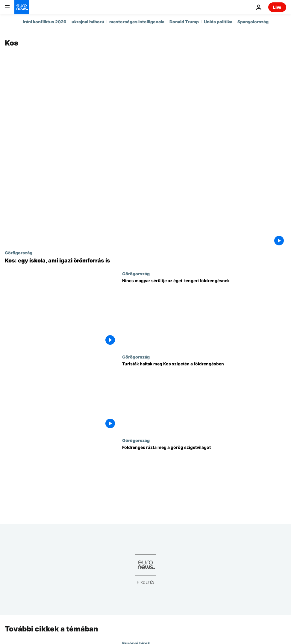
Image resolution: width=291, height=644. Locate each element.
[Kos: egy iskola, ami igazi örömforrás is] (145, 261)
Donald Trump (184, 22)
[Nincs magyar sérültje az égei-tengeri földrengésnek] (204, 313)
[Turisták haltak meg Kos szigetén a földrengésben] (204, 396)
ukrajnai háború (88, 22)
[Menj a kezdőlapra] (22, 7)
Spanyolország (253, 22)
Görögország (19, 253)
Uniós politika (218, 22)
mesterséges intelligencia (137, 22)
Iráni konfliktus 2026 (45, 22)
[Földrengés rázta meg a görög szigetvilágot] (204, 480)
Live (277, 7)
